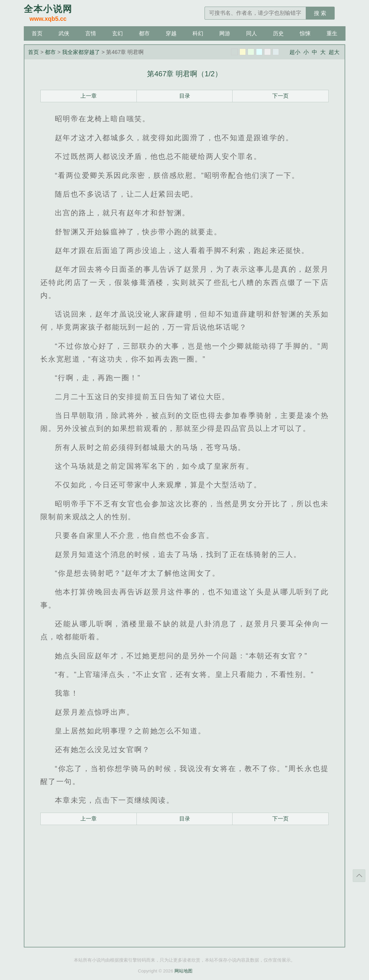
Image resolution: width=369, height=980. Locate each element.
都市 (144, 33)
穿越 (171, 33)
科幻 (198, 33)
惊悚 (305, 33)
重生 (332, 33)
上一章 (89, 96)
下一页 (280, 96)
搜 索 (320, 13)
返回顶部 (359, 876)
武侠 (64, 33)
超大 (334, 52)
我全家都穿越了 (81, 52)
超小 (295, 52)
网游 (225, 33)
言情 (91, 33)
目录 (185, 96)
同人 (252, 33)
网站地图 (183, 971)
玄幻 (117, 33)
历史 (278, 33)
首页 (37, 33)
